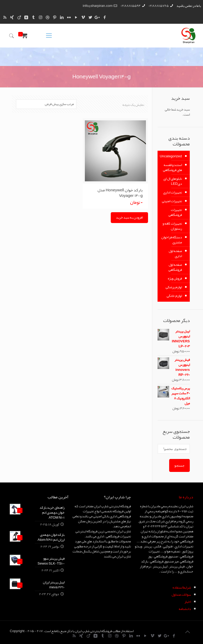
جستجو (179, 465)
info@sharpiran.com (98, 6)
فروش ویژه (175, 278)
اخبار (188, 602)
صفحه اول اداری (175, 254)
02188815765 (159, 6)
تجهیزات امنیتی (172, 201)
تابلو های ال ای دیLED (173, 181)
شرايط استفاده (182, 588)
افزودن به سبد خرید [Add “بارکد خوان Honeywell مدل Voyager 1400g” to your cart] (129, 217)
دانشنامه (185, 609)
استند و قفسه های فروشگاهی (172, 167)
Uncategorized (171, 156)
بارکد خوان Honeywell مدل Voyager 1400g (120, 193)
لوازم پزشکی (174, 287)
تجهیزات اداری (172, 192)
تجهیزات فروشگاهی (175, 212)
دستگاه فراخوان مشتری (172, 240)
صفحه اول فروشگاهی (175, 267)
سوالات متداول (181, 595)
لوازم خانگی (174, 296)
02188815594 (131, 6)
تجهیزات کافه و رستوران (172, 226)
